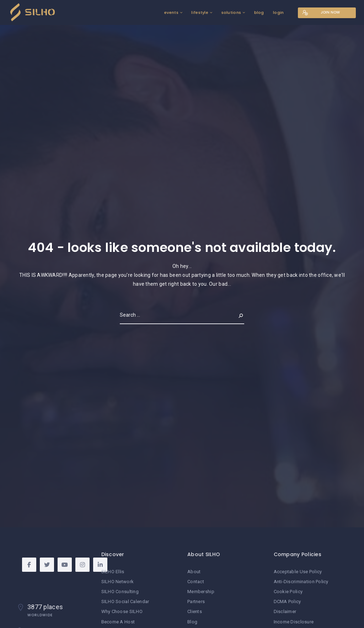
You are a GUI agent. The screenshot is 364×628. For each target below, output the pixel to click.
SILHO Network (118, 582)
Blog (192, 622)
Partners (196, 601)
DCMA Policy (287, 601)
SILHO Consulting (120, 592)
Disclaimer (285, 611)
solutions (231, 12)
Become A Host (118, 622)
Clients (195, 611)
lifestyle (199, 12)
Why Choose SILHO (122, 611)
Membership (201, 592)
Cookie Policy (288, 592)
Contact (196, 582)
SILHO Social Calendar (125, 601)
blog (258, 12)
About (194, 572)
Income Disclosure (294, 622)
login (278, 12)
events (171, 12)
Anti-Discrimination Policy (301, 582)
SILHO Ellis (113, 572)
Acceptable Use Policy (298, 572)
